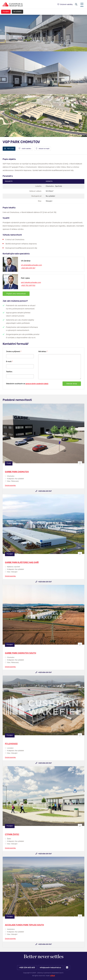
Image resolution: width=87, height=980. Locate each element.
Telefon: (9, 372)
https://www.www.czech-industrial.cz (13, 4)
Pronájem (6, 12)
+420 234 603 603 (27, 968)
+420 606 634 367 (28, 268)
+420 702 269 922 (28, 285)
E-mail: (9, 362)
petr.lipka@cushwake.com (31, 282)
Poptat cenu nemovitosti (16, 294)
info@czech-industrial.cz (50, 968)
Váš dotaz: (43, 352)
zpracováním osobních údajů (37, 384)
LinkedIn (67, 968)
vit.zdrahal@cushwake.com (31, 265)
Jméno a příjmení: (14, 352)
